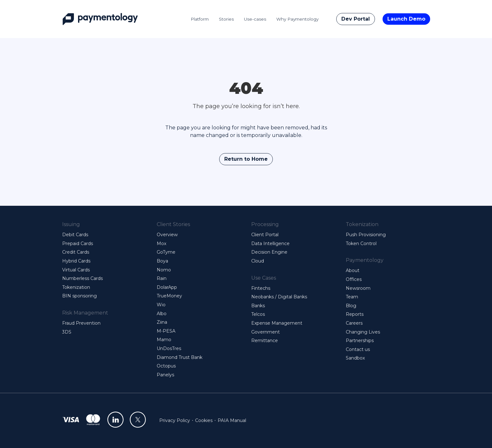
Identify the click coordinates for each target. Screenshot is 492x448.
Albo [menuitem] (162, 314)
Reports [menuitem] (355, 314)
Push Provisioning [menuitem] (366, 235)
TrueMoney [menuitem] (169, 296)
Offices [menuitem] (354, 279)
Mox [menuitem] (161, 243)
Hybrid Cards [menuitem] (76, 261)
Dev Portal (356, 19)
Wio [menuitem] (161, 305)
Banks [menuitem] (258, 306)
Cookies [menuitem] (204, 420)
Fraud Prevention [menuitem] (81, 323)
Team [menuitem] (352, 297)
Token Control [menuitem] (361, 243)
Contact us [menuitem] (358, 349)
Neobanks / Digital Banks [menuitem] (279, 297)
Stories (226, 19)
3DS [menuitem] (67, 332)
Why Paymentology (297, 19)
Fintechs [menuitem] (261, 288)
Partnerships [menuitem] (360, 341)
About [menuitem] (353, 270)
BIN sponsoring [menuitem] (79, 296)
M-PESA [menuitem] (166, 331)
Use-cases (255, 19)
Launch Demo (406, 19)
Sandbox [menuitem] (355, 358)
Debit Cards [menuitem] (75, 235)
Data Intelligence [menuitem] (270, 243)
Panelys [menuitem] (165, 375)
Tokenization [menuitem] (76, 287)
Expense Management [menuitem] (277, 323)
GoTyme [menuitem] (166, 252)
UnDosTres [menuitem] (169, 348)
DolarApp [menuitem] (167, 287)
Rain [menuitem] (162, 278)
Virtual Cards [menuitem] (76, 270)
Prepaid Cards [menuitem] (78, 243)
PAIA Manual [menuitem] (232, 420)
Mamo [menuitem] (164, 340)
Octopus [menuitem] (166, 366)
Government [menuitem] (266, 332)
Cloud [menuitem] (258, 261)
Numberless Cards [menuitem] (82, 278)
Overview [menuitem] (167, 235)
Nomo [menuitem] (164, 270)
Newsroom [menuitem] (358, 288)
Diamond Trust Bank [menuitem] (180, 357)
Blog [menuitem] (351, 306)
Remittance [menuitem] (265, 341)
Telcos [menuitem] (258, 314)
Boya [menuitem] (162, 261)
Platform (200, 19)
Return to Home (246, 159)
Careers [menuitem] (354, 323)
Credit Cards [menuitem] (76, 252)
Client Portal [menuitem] (265, 235)
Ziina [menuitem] (162, 322)
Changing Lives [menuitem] (363, 332)
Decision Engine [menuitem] (269, 252)
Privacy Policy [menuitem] (175, 420)
